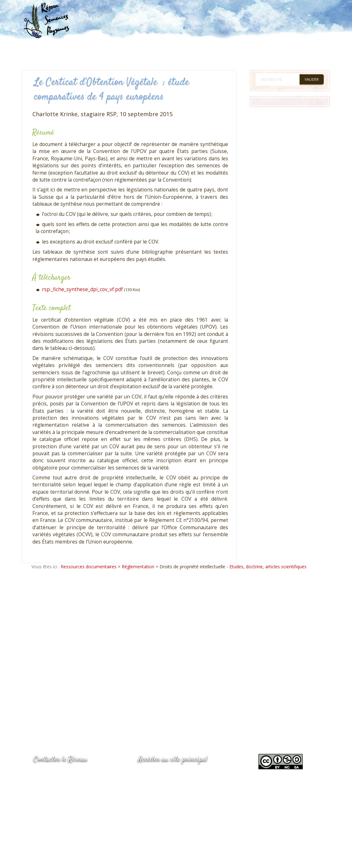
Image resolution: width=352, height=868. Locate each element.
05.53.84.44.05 (56, 775)
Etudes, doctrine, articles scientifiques (268, 567)
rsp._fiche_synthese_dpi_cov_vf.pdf (82, 289)
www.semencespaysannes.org (173, 775)
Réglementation (138, 567)
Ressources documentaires (89, 567)
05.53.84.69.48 (56, 788)
